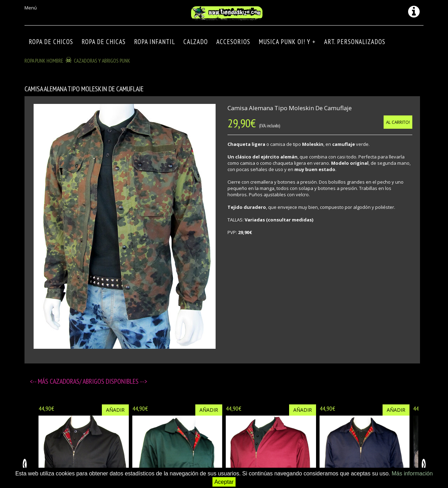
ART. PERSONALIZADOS (355, 42)
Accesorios (233, 42)
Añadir (115, 410)
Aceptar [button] (224, 482)
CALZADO (196, 42)
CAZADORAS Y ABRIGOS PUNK (102, 61)
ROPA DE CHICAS (104, 42)
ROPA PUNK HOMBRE (44, 61)
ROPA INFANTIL (155, 42)
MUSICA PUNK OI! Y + (287, 42)
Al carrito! (398, 122)
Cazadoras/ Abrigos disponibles (95, 381)
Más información (412, 473)
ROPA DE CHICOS (51, 42)
